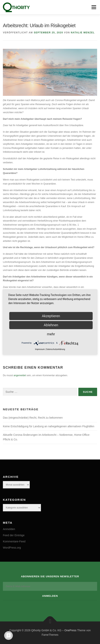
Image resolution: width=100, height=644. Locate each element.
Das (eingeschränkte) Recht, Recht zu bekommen (33, 418)
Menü (93, 7)
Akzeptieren (51, 316)
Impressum (40, 349)
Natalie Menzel (83, 33)
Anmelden (9, 529)
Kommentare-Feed (14, 541)
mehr (51, 334)
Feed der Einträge (14, 535)
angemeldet (20, 375)
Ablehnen (51, 325)
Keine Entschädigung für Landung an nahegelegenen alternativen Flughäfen (49, 426)
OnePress (70, 630)
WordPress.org (12, 548)
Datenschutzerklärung (56, 349)
